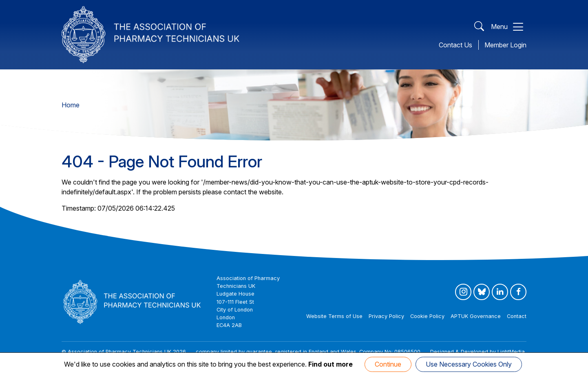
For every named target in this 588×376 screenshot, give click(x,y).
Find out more (330, 364)
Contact (517, 316)
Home (71, 105)
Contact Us (455, 45)
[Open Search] (479, 27)
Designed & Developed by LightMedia (477, 352)
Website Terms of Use (334, 316)
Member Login (505, 45)
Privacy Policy (386, 316)
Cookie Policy (427, 316)
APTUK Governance (476, 316)
